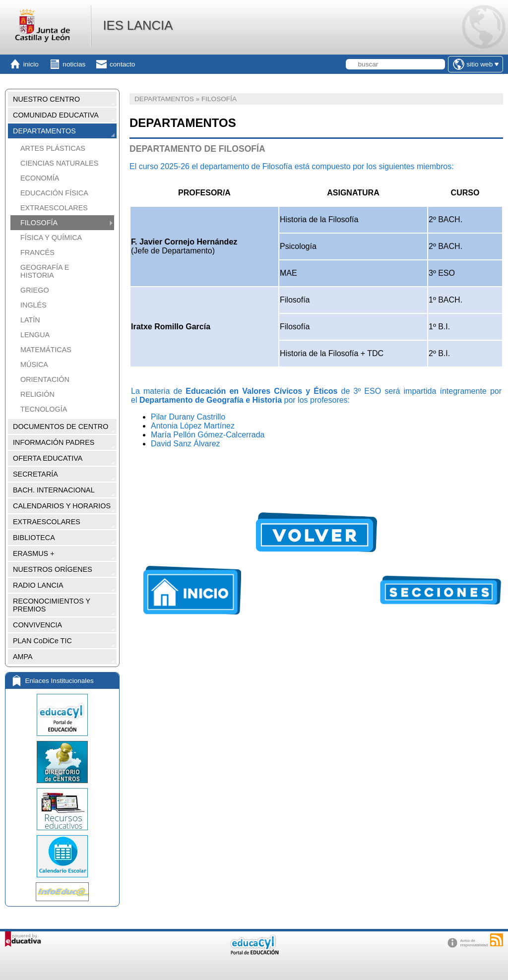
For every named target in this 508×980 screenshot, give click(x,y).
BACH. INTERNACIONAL (54, 490)
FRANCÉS (37, 252)
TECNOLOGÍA (44, 409)
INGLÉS (33, 305)
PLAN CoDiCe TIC (42, 641)
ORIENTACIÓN (45, 379)
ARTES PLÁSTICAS (53, 148)
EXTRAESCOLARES (54, 208)
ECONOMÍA (40, 178)
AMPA (23, 657)
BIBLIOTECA (34, 538)
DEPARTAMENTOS (44, 131)
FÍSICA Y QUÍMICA (51, 238)
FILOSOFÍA (39, 223)
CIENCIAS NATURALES (59, 163)
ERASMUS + (34, 553)
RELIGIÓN (37, 394)
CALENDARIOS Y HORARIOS (62, 506)
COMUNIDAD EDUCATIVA (56, 115)
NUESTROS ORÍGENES (53, 569)
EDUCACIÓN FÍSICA (54, 193)
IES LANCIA (138, 25)
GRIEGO (35, 290)
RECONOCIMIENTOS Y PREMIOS (52, 605)
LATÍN (30, 320)
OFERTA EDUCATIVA (48, 458)
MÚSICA (34, 365)
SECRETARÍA (35, 474)
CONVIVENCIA (37, 625)
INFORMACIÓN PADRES (54, 442)
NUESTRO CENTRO (46, 99)
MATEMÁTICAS (46, 350)
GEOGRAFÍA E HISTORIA (45, 271)
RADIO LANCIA (38, 585)
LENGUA (35, 335)
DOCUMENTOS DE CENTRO (61, 427)
